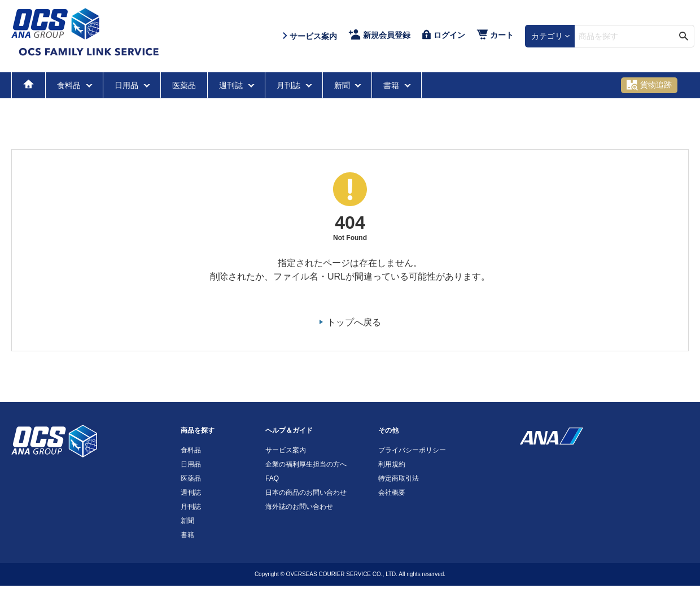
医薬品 (184, 85)
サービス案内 (286, 450)
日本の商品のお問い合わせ (306, 493)
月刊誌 (290, 85)
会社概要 (392, 493)
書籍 (392, 85)
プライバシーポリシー (412, 450)
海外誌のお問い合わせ (299, 507)
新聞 (343, 85)
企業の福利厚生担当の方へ (306, 464)
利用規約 (392, 464)
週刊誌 (232, 85)
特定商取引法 (399, 478)
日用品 (128, 85)
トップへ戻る (354, 322)
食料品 (70, 85)
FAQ (272, 478)
